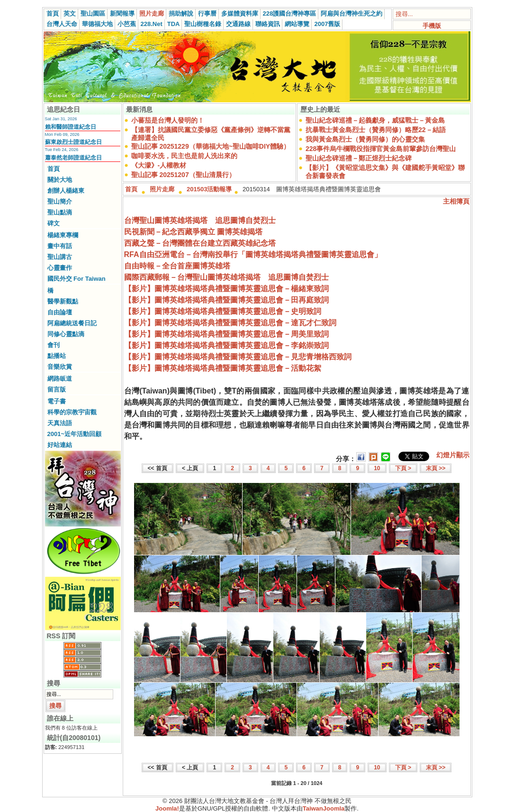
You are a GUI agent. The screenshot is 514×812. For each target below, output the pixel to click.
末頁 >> (436, 468)
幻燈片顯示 (453, 455)
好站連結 (60, 445)
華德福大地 (97, 24)
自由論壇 (60, 312)
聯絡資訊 (268, 24)
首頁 (53, 13)
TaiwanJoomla (324, 808)
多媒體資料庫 (240, 13)
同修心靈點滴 (66, 334)
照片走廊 (152, 13)
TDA (174, 24)
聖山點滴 (60, 212)
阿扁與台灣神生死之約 (352, 13)
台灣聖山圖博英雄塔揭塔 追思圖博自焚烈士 (200, 220)
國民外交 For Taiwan (77, 279)
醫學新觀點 (63, 301)
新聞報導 (122, 13)
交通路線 (238, 24)
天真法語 (60, 423)
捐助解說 (181, 13)
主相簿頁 (456, 201)
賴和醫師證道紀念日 (71, 127)
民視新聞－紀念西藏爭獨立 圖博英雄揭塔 (193, 232)
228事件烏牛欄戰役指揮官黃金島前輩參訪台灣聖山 (381, 149)
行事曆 (207, 13)
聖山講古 (60, 257)
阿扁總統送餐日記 (72, 323)
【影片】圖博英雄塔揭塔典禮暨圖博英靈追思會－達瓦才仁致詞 (230, 323)
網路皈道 (60, 379)
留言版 (57, 389)
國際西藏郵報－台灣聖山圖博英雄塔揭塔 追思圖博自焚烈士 (226, 277)
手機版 (432, 26)
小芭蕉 (127, 24)
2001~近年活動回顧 (75, 434)
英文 (70, 13)
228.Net (152, 24)
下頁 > (403, 468)
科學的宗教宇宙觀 (72, 412)
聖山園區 (93, 13)
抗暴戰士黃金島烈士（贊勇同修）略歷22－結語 (376, 130)
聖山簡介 (60, 201)
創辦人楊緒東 (66, 191)
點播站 (57, 356)
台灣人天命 (62, 24)
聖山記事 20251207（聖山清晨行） (183, 175)
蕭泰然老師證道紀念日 (73, 158)
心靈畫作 (60, 268)
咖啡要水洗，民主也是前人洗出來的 (184, 156)
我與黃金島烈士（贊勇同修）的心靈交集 (365, 139)
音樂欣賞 (60, 367)
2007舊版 (327, 24)
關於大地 (60, 180)
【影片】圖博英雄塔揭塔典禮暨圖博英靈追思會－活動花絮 (223, 368)
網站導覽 (297, 24)
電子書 (57, 401)
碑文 (54, 223)
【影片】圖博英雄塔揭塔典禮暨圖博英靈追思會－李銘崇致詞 (226, 345)
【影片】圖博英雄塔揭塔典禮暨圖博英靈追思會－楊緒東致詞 (226, 289)
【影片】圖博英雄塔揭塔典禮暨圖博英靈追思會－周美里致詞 (226, 334)
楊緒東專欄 (63, 235)
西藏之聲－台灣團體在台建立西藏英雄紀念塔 (200, 243)
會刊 (54, 345)
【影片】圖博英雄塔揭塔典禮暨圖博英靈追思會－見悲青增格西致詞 (238, 357)
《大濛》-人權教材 (159, 165)
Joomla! (167, 808)
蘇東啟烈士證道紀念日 (73, 142)
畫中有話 (60, 246)
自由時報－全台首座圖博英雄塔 (177, 266)
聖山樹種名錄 (203, 24)
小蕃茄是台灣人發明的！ (168, 120)
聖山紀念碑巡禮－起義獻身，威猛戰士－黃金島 (375, 120)
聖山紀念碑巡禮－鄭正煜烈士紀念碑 (359, 158)
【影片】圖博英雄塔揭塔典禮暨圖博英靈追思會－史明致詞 (223, 311)
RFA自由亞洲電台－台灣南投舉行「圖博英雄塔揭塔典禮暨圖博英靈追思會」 (253, 254)
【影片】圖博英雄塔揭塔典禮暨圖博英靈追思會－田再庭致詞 (226, 300)
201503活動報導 (209, 189)
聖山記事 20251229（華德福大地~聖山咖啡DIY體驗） (211, 146)
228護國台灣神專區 (290, 13)
